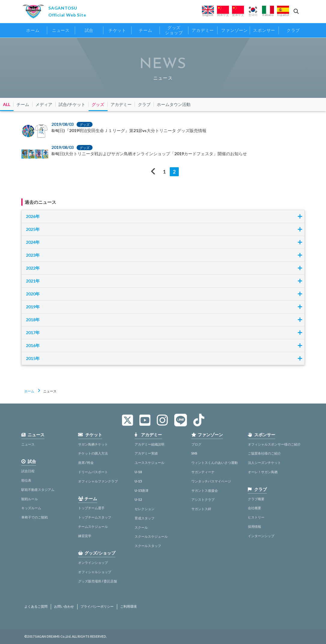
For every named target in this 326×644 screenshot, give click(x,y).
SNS (194, 453)
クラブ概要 (256, 499)
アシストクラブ (203, 499)
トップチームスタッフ (95, 517)
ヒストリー (256, 517)
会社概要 (254, 508)
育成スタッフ (145, 518)
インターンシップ (261, 536)
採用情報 (254, 526)
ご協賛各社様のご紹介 (264, 453)
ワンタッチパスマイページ (211, 481)
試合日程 (28, 471)
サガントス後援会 (205, 490)
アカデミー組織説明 (149, 444)
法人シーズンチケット (264, 463)
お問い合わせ (64, 606)
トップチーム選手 (91, 508)
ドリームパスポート (93, 472)
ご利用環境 (128, 606)
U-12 (138, 499)
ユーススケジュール (149, 463)
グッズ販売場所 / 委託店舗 (97, 581)
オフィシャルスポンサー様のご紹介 (274, 444)
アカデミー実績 (146, 453)
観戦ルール (30, 499)
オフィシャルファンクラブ (98, 481)
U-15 (138, 481)
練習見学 (85, 536)
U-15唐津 (142, 490)
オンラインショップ (93, 562)
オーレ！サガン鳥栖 (263, 472)
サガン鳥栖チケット (93, 444)
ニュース (28, 444)
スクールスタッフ (148, 546)
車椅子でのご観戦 (35, 517)
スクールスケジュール (151, 536)
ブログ (196, 444)
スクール (141, 527)
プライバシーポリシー (97, 606)
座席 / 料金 (86, 463)
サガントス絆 (201, 509)
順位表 (26, 480)
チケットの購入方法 (93, 453)
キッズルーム (31, 508)
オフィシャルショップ (95, 572)
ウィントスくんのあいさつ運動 (215, 463)
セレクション (145, 509)
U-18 (138, 472)
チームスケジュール (93, 526)
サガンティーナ (203, 472)
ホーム (29, 391)
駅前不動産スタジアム (38, 490)
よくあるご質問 (36, 606)
